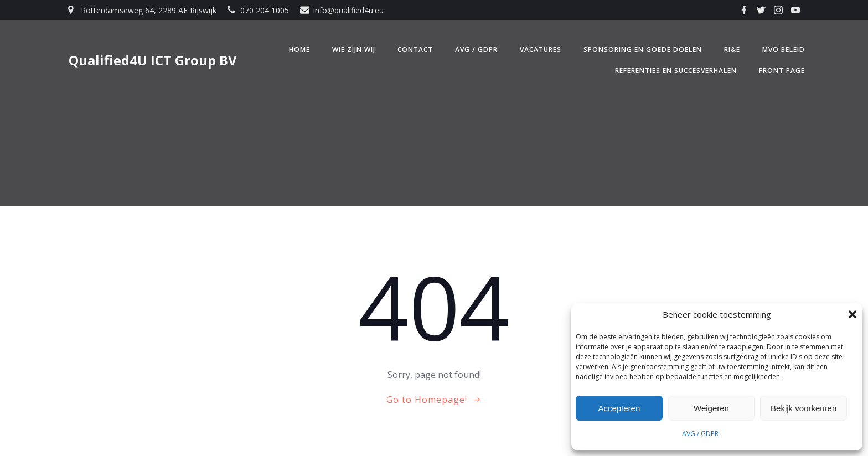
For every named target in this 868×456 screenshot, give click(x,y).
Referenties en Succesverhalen (676, 71)
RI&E (732, 50)
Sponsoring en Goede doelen (643, 50)
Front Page (782, 71)
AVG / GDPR (700, 434)
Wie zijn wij (354, 50)
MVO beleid (784, 50)
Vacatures (541, 50)
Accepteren (619, 408)
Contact (415, 50)
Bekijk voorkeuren (804, 408)
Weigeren (711, 408)
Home (299, 50)
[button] (852, 314)
